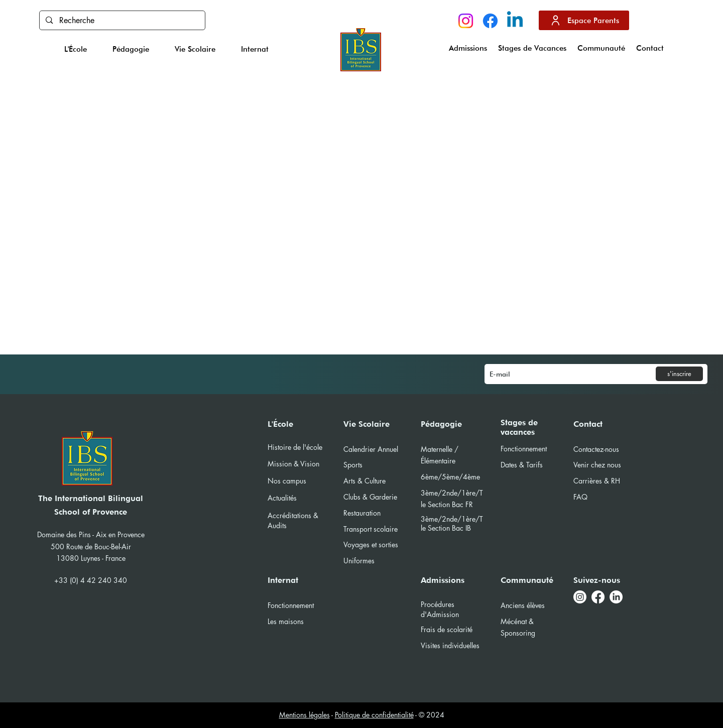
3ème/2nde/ (441, 519)
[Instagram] (466, 21)
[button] (76, 49)
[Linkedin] (515, 21)
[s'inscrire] (679, 374)
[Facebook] (490, 21)
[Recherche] (122, 21)
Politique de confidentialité (374, 715)
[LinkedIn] (616, 597)
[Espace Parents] (584, 20)
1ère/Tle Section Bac (452, 523)
